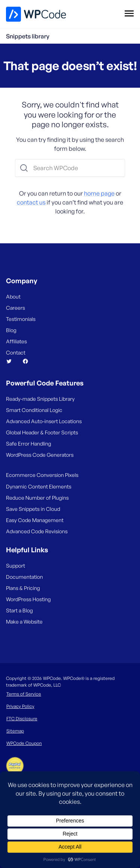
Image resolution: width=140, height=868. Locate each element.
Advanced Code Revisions (37, 531)
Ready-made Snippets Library (40, 399)
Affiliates (16, 341)
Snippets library (28, 36)
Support (15, 566)
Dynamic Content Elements (39, 486)
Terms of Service (24, 694)
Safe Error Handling (29, 444)
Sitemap (15, 731)
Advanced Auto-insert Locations (44, 421)
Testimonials (21, 319)
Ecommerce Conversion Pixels (42, 475)
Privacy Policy (20, 706)
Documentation (24, 577)
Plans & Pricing (23, 588)
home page (99, 193)
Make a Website (24, 622)
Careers (15, 308)
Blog (11, 330)
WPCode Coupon (24, 743)
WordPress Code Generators (40, 455)
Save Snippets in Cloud (33, 509)
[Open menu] (129, 13)
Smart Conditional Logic (34, 410)
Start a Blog (19, 610)
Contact (16, 352)
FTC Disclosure (22, 719)
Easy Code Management (35, 520)
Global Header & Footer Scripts (42, 432)
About (13, 296)
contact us (31, 202)
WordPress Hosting (28, 599)
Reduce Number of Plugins (37, 498)
